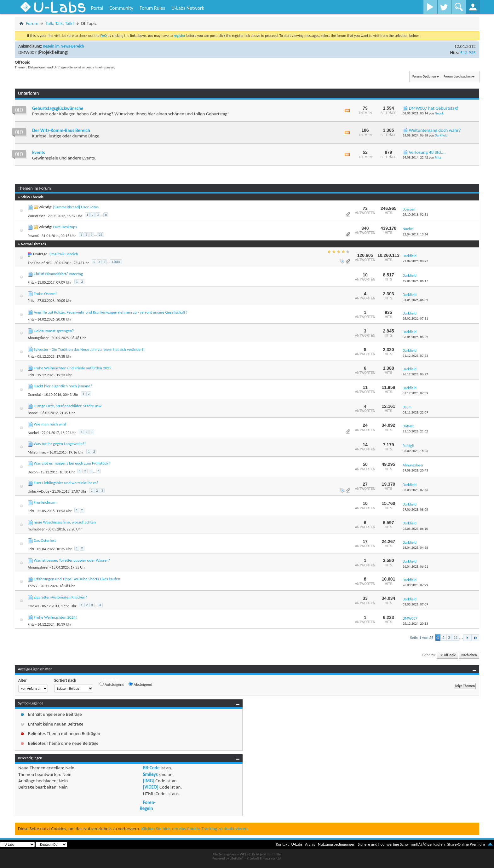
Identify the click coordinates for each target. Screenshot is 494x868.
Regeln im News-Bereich (63, 46)
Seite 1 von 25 (422, 637)
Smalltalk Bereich (64, 254)
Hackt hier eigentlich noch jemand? (63, 386)
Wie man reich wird (50, 424)
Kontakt (282, 844)
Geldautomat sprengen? (54, 331)
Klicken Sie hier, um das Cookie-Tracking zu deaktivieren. (195, 829)
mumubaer (36, 529)
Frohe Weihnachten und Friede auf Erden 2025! (73, 368)
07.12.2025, (415, 393)
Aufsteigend (112, 684)
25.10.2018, (415, 214)
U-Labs (297, 844)
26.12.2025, (415, 374)
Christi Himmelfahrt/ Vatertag (58, 274)
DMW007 (27, 52)
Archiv (310, 844)
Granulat (34, 395)
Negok (439, 113)
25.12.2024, (415, 624)
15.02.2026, (415, 318)
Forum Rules (152, 8)
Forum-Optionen (424, 76)
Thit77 (33, 586)
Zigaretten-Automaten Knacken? (60, 597)
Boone (33, 413)
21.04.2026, (415, 261)
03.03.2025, (415, 604)
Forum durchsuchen (458, 76)
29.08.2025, (415, 470)
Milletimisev (37, 452)
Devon (33, 472)
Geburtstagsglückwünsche (58, 108)
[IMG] (148, 781)
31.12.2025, (415, 356)
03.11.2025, (415, 412)
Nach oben (469, 655)
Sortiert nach (65, 680)
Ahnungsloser (38, 338)
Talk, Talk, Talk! (60, 23)
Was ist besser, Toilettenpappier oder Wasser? (72, 560)
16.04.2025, (415, 567)
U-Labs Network (188, 8)
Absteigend (140, 684)
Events (39, 153)
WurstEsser (36, 216)
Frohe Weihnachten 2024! (55, 617)
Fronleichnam (45, 502)
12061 (116, 262)
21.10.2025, (415, 431)
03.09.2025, (415, 451)
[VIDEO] (150, 787)
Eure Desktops (65, 227)
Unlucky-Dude (38, 491)
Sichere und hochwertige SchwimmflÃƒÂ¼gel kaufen (401, 844)
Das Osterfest (45, 540)
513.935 (468, 53)
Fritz (438, 157)
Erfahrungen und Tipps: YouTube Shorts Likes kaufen (77, 579)
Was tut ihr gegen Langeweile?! (60, 444)
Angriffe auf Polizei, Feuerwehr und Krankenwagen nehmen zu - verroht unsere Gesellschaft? (110, 312)
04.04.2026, (415, 300)
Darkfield (441, 135)
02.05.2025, (415, 529)
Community (121, 8)
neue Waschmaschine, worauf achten (65, 522)
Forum (32, 23)
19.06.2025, (415, 509)
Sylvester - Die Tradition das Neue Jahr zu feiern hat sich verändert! (89, 349)
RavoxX (33, 236)
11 (455, 637)
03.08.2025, (415, 490)
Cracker (33, 606)
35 (100, 235)
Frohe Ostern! (45, 294)
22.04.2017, (415, 234)
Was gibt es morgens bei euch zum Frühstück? (72, 463)
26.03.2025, (415, 585)
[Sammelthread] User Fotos (76, 207)
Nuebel (33, 433)
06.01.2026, (415, 337)
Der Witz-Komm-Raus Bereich (61, 130)
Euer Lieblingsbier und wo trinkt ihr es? (66, 483)
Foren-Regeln (147, 805)
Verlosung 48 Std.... (427, 152)
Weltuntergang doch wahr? (435, 130)
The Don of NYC (40, 263)
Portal (97, 8)
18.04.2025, (415, 548)
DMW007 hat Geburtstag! (434, 108)
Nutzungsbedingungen (337, 844)
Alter (23, 680)
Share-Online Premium (466, 844)
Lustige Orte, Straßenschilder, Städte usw (68, 406)
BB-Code (151, 768)
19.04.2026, (415, 281)
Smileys (150, 774)
